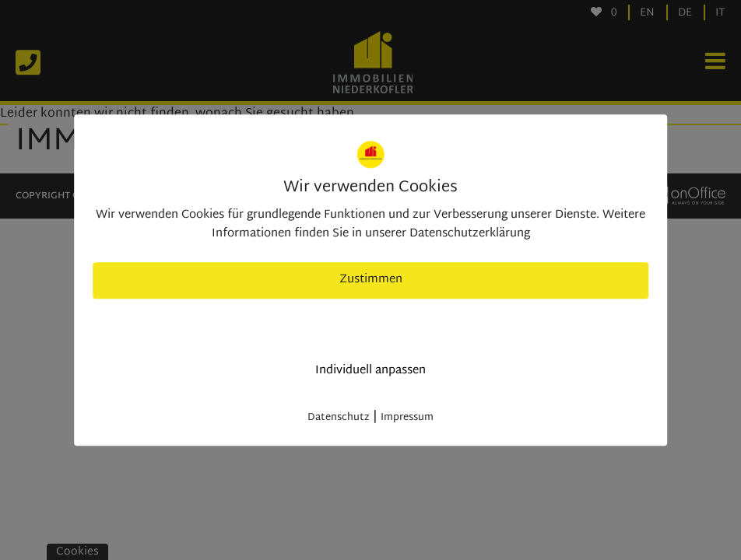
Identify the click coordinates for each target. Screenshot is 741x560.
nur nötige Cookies (371, 325)
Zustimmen (371, 280)
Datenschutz (339, 418)
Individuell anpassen (370, 371)
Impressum (407, 418)
